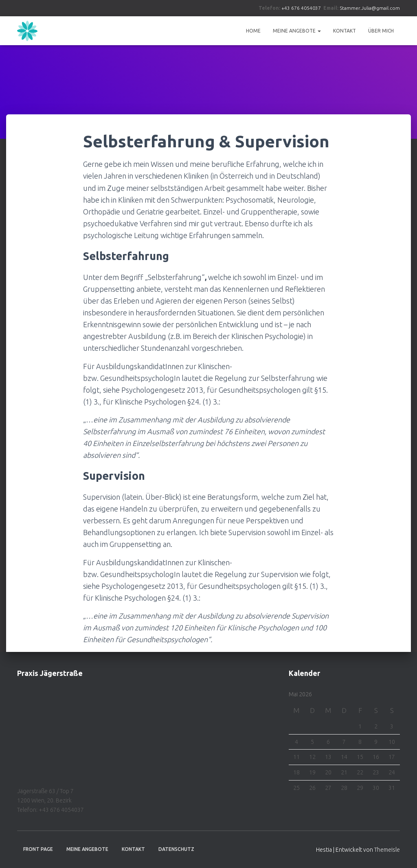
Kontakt (345, 31)
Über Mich (381, 31)
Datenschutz (176, 849)
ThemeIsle (387, 850)
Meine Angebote (297, 31)
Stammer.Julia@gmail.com (370, 8)
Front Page (38, 849)
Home (253, 31)
